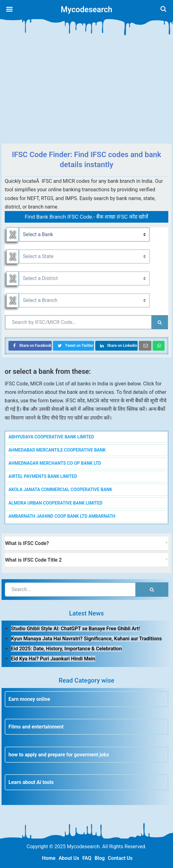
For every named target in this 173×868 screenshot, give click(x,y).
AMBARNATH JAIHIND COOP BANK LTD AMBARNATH (62, 516)
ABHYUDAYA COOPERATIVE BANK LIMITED (51, 437)
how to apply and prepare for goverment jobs (59, 755)
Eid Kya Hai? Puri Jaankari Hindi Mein (53, 659)
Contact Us (120, 858)
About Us (69, 858)
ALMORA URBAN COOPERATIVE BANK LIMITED (55, 503)
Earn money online (29, 699)
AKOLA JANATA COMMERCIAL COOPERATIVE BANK (60, 490)
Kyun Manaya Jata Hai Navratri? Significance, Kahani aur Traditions (86, 639)
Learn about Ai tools (31, 782)
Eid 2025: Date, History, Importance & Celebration (66, 649)
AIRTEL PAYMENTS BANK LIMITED (43, 476)
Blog (100, 858)
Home (49, 858)
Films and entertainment (36, 727)
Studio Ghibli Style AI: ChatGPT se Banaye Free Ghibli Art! (76, 629)
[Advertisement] (86, 93)
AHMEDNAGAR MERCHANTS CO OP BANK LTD (55, 463)
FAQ (87, 858)
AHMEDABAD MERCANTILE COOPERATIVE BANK (57, 450)
